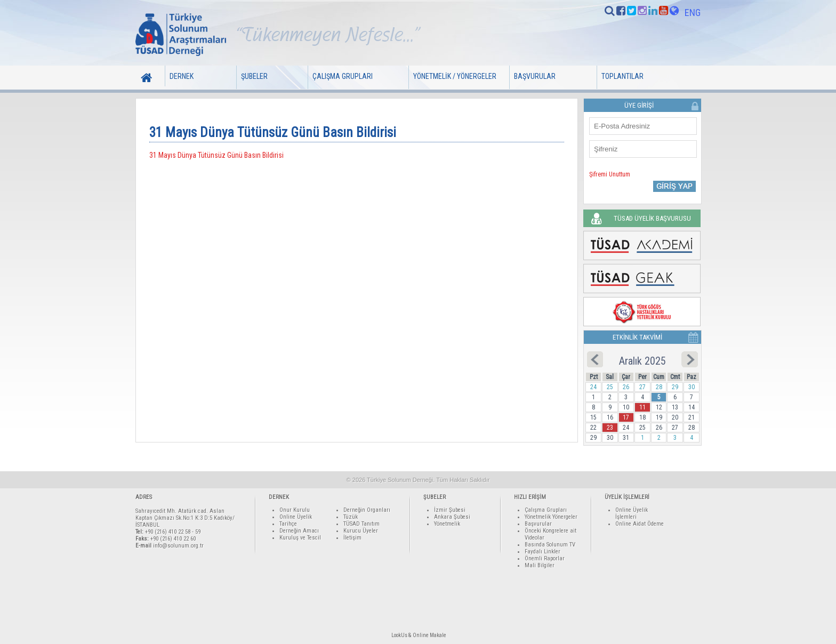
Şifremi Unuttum (610, 174)
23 (610, 428)
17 (626, 417)
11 (642, 407)
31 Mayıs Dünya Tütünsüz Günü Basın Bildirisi (216, 155)
